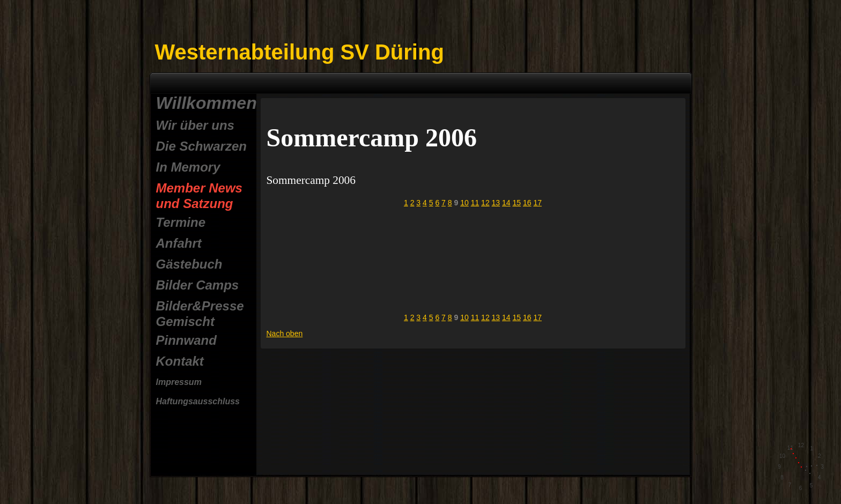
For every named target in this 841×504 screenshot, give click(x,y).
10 (464, 203)
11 (475, 203)
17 (537, 203)
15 (517, 203)
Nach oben (285, 333)
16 (527, 203)
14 (506, 203)
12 (485, 203)
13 (496, 203)
